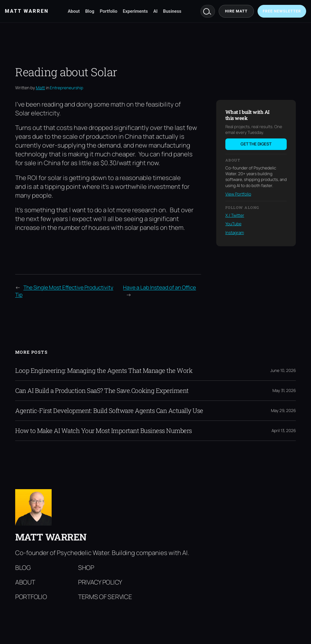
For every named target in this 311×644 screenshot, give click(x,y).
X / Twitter (235, 215)
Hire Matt (236, 11)
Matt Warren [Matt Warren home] (27, 11)
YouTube (233, 224)
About (74, 11)
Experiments (135, 11)
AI (155, 11)
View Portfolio (238, 194)
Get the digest (256, 144)
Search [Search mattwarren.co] (208, 11)
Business (172, 11)
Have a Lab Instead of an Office (159, 287)
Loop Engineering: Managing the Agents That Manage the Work (104, 371)
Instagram (235, 233)
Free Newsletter (282, 11)
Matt (40, 88)
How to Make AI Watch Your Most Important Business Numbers (104, 431)
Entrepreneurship (67, 88)
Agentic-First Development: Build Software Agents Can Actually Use (109, 411)
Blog (90, 11)
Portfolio (108, 11)
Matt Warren (51, 537)
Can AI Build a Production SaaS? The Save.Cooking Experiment (102, 391)
